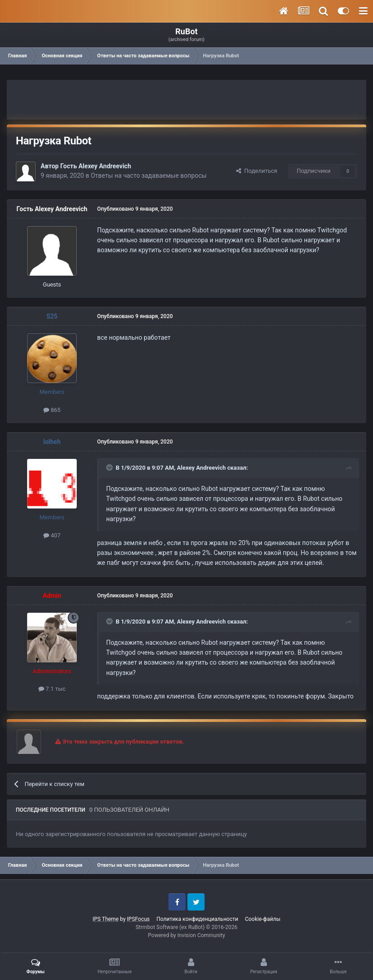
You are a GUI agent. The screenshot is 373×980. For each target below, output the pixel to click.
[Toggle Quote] (110, 467)
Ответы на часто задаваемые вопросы (149, 176)
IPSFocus (138, 919)
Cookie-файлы (263, 919)
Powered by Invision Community (187, 935)
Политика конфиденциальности (197, 919)
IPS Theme (106, 919)
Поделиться (257, 171)
